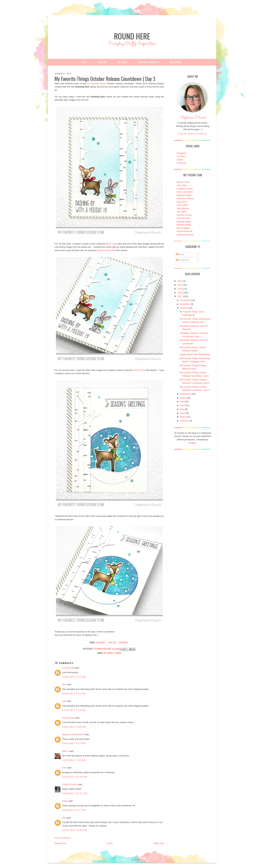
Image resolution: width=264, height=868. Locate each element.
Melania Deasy (184, 225)
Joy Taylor (181, 212)
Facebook (181, 163)
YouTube (181, 156)
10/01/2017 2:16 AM (74, 677)
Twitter (180, 160)
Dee (64, 684)
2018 (180, 293)
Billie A (65, 751)
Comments (183, 260)
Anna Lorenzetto (185, 192)
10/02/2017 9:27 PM (74, 810)
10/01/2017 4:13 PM (74, 743)
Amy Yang (182, 185)
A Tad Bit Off (68, 668)
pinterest (124, 642)
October (184, 308)
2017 (180, 296)
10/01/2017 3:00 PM (74, 727)
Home (84, 62)
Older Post (159, 843)
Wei (64, 818)
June (183, 405)
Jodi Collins (182, 205)
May (182, 409)
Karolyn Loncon (184, 215)
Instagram (181, 153)
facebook (101, 642)
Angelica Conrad (185, 189)
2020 (180, 285)
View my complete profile (193, 134)
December (185, 300)
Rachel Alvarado (185, 231)
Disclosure (175, 62)
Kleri (64, 768)
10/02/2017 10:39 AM (75, 777)
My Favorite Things (96, 83)
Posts (180, 254)
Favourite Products (148, 62)
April (182, 413)
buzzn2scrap (68, 718)
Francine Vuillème (185, 198)
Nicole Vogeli (183, 228)
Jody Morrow (183, 208)
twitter (112, 642)
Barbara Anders (184, 195)
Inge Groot (182, 202)
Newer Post (60, 843)
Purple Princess (70, 784)
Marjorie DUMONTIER (73, 734)
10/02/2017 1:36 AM (74, 760)
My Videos (123, 62)
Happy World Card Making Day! (195, 354)
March (183, 417)
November (185, 304)
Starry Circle (139, 370)
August (184, 398)
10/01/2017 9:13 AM (74, 694)
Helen (65, 801)
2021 (180, 281)
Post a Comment (63, 838)
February (185, 421)
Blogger (192, 443)
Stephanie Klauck (193, 118)
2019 (180, 289)
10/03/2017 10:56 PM (75, 830)
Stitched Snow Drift (106, 250)
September (186, 394)
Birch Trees (111, 244)
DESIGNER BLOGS (139, 860)
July (182, 401)
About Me (102, 62)
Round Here (132, 36)
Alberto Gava (183, 182)
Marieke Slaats (184, 222)
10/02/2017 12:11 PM (75, 793)
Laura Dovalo (183, 218)
